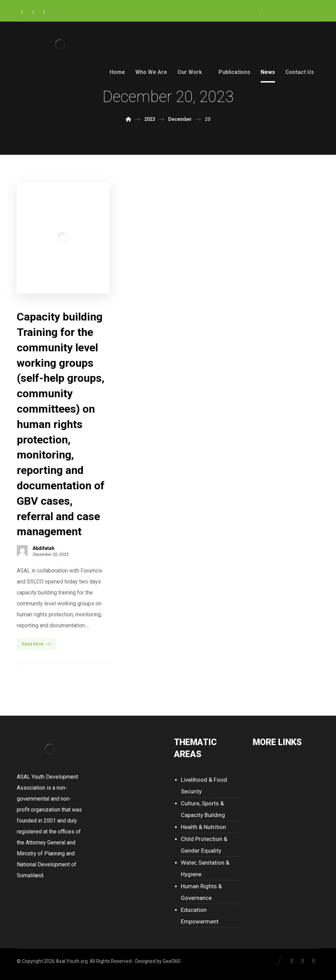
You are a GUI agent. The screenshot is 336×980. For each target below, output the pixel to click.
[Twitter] (33, 12)
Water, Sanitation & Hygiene (205, 868)
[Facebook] (22, 12)
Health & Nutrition (203, 827)
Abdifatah (43, 548)
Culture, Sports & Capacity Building (203, 809)
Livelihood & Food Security (204, 786)
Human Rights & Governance (201, 892)
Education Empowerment (200, 916)
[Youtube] (44, 12)
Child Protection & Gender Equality (204, 845)
